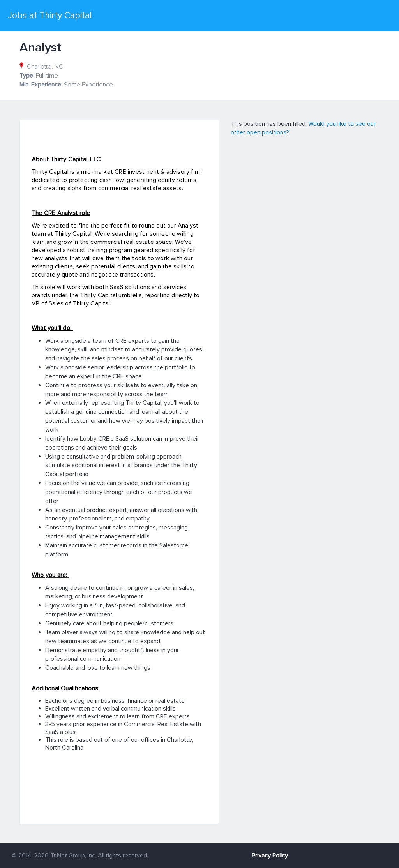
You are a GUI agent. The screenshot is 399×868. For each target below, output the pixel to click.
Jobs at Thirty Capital (50, 16)
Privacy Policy (270, 856)
